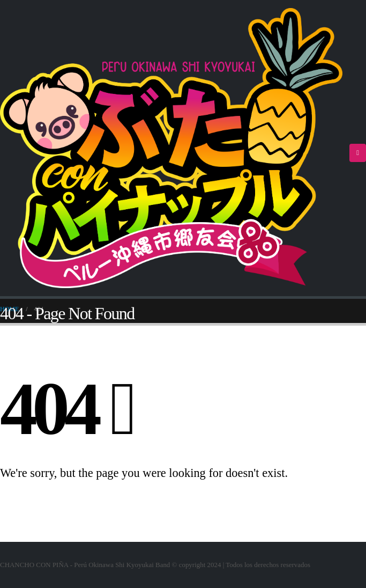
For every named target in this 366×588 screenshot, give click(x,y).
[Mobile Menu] (358, 153)
